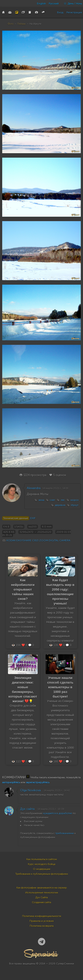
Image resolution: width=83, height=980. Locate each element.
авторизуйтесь (11, 782)
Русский (54, 4)
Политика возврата (42, 926)
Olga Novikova (30, 790)
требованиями (65, 833)
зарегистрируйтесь (38, 782)
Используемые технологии (42, 893)
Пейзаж (21, 24)
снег (52, 500)
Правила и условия (41, 921)
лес (63, 500)
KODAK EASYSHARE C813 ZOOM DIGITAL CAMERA (38, 540)
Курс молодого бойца (42, 864)
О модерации (42, 869)
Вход (60, 12)
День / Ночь (72, 4)
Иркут (75, 505)
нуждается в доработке (57, 813)
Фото (11, 24)
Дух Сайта (42, 897)
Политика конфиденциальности (42, 916)
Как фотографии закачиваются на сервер (42, 888)
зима (41, 500)
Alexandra (34, 488)
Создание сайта (41, 902)
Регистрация (74, 12)
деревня (60, 505)
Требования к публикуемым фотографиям (42, 874)
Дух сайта (27, 809)
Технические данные (16, 518)
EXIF (33, 518)
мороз (74, 500)
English (41, 4)
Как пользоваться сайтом (42, 859)
